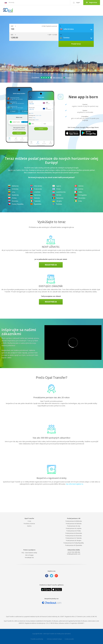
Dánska (79, 186)
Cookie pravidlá (69, 639)
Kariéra (29, 526)
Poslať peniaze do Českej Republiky (74, 543)
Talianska (35, 201)
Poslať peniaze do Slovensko (74, 536)
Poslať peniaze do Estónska (74, 524)
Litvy (12, 192)
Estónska (13, 189)
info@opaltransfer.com (74, 554)
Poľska (12, 198)
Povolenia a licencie (29, 524)
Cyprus (57, 186)
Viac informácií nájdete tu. (75, 484)
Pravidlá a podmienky (37, 639)
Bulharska (13, 186)
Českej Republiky (16, 204)
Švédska (57, 204)
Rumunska (58, 198)
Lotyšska (35, 192)
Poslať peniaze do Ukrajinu (74, 540)
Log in (78, 2)
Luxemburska (59, 192)
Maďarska (13, 195)
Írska (78, 201)
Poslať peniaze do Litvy (74, 526)
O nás (29, 521)
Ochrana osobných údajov (54, 639)
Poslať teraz (76, 44)
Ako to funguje (29, 555)
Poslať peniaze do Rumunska (74, 533)
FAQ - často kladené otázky (29, 553)
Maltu (78, 192)
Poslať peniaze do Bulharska (74, 521)
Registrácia (93, 2)
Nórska (57, 195)
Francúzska (36, 189)
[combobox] (77, 29)
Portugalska (81, 195)
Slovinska (13, 201)
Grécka (79, 189)
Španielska (36, 204)
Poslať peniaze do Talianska (74, 538)
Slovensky (9, 3)
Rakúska (35, 198)
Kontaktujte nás (29, 558)
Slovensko (80, 198)
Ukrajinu (57, 201)
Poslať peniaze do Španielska (74, 545)
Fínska (56, 189)
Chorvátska (36, 186)
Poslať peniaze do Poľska (74, 531)
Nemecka (35, 195)
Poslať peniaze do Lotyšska (74, 528)
